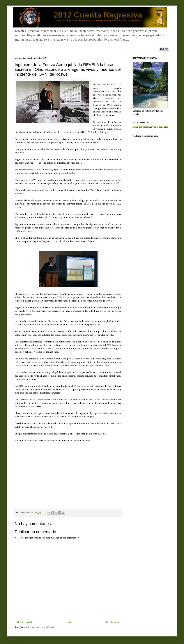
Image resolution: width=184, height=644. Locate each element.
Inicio (71, 622)
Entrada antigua (113, 622)
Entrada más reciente (26, 622)
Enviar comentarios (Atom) (41, 627)
